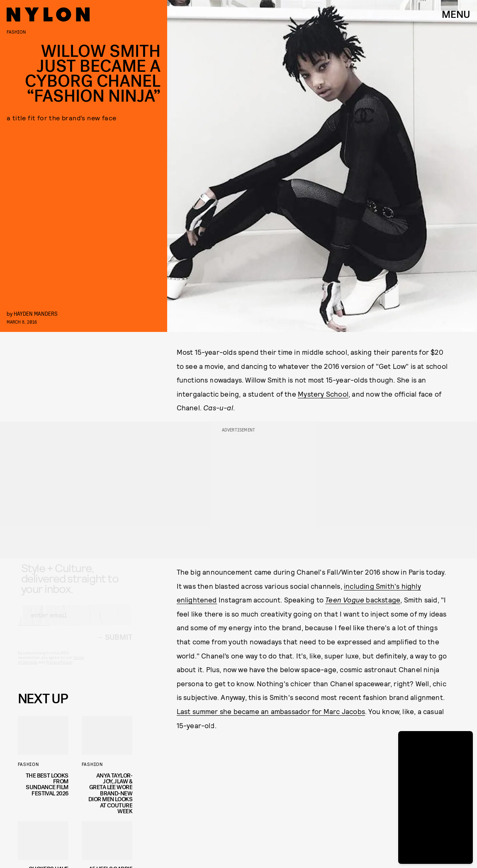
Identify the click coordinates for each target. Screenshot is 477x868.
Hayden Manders (36, 313)
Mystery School (323, 394)
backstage (363, 600)
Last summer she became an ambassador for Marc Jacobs (271, 711)
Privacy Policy (59, 669)
